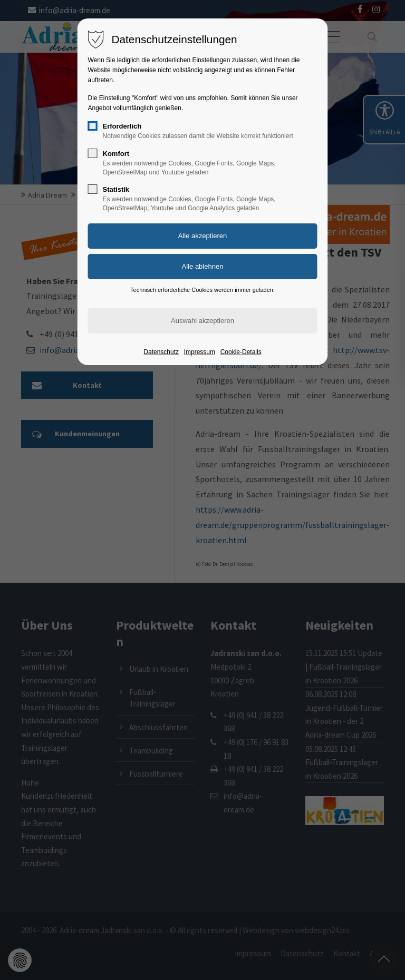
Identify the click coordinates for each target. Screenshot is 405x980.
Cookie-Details (241, 352)
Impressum (200, 352)
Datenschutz (161, 352)
